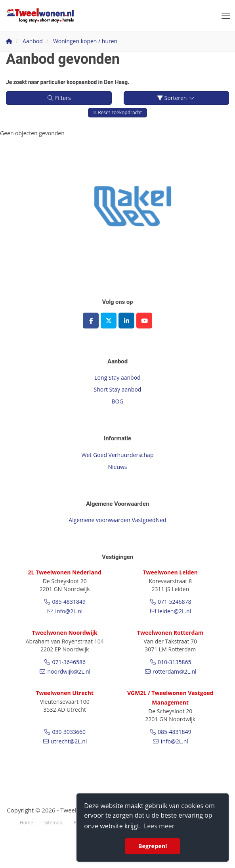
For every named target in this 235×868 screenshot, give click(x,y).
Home (27, 823)
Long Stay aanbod (117, 377)
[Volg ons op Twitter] (109, 321)
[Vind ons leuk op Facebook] (91, 321)
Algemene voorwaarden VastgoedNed (117, 520)
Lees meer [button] (159, 826)
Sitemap (53, 823)
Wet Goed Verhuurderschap (118, 455)
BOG (117, 401)
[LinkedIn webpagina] (126, 321)
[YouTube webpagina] (144, 321)
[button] (117, 112)
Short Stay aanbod (118, 389)
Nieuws (117, 467)
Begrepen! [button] (153, 846)
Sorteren (176, 98)
